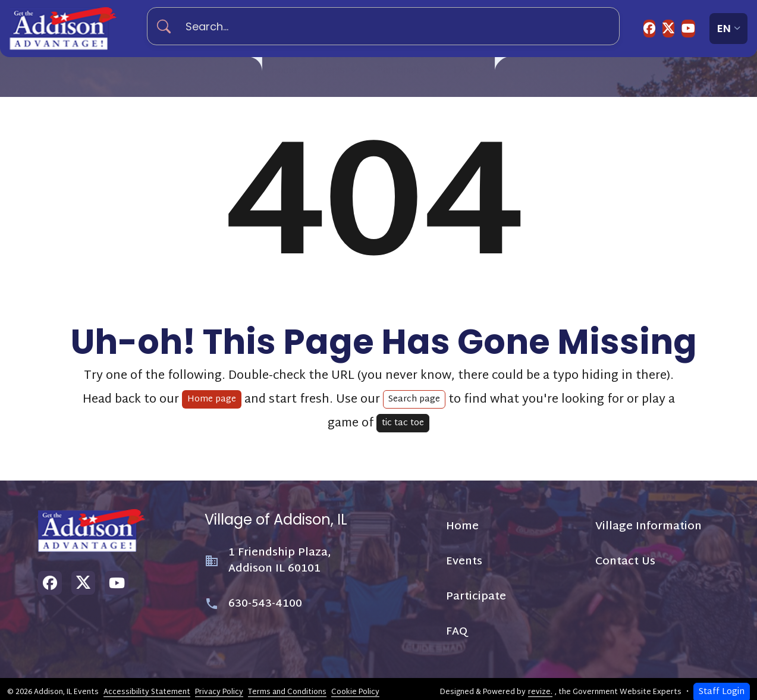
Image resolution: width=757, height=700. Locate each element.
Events (326, 74)
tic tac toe (403, 417)
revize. (540, 686)
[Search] (169, 26)
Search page (414, 393)
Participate (406, 74)
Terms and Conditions (287, 686)
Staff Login (722, 686)
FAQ (479, 74)
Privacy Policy (219, 686)
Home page (212, 393)
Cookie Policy (355, 686)
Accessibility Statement (147, 686)
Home (273, 74)
